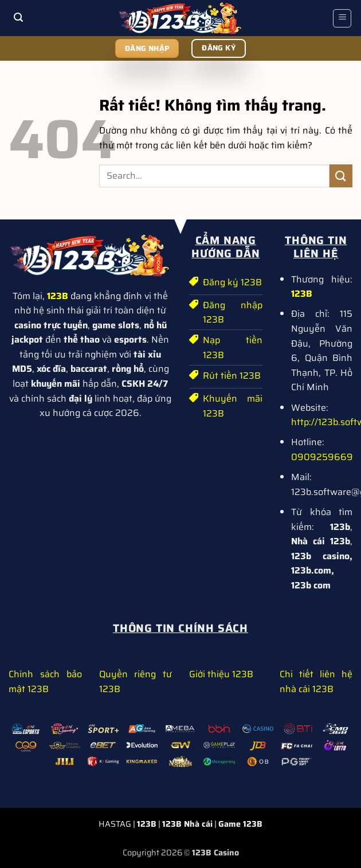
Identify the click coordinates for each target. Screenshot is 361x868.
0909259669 (322, 457)
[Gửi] (341, 176)
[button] (19, 18)
